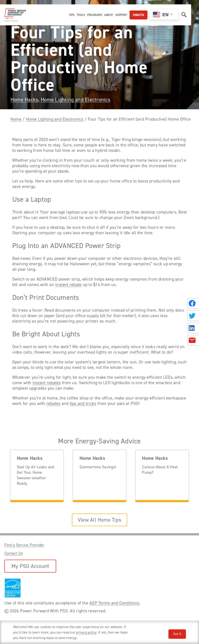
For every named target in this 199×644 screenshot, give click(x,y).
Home (16, 119)
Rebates (138, 15)
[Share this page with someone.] (192, 322)
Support (121, 15)
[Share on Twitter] (193, 316)
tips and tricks (83, 404)
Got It (177, 634)
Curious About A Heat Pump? (160, 470)
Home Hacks (24, 100)
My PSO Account (30, 566)
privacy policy (86, 632)
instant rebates (47, 383)
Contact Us (14, 553)
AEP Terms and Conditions (114, 603)
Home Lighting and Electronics (76, 100)
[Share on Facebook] (193, 304)
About (109, 15)
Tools (81, 15)
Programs (95, 15)
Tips (72, 15)
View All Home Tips (99, 520)
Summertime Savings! (98, 467)
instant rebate (68, 285)
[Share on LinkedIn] (193, 328)
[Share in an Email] (193, 340)
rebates (53, 404)
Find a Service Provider (24, 545)
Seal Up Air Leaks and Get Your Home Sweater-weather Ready (35, 475)
